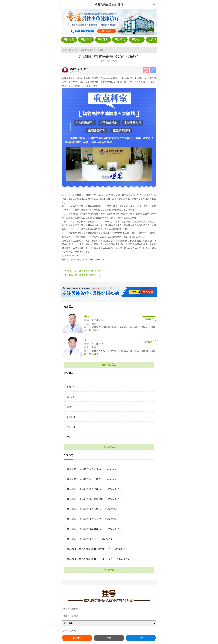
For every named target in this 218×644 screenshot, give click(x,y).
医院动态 (137, 40)
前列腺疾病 (86, 50)
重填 (109, 638)
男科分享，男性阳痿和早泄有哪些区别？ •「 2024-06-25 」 (98, 549)
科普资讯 (74, 50)
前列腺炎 (99, 50)
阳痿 (69, 407)
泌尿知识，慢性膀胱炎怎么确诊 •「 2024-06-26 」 (93, 509)
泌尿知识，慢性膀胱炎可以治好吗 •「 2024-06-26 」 (94, 499)
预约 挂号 (153, 70)
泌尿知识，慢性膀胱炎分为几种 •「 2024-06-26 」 (93, 469)
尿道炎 (71, 387)
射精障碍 (72, 417)
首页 (64, 50)
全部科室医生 (109, 365)
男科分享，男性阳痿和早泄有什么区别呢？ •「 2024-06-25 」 (99, 559)
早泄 (69, 437)
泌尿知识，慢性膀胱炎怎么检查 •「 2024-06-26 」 (93, 479)
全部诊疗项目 (109, 447)
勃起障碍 (72, 427)
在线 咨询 (146, 70)
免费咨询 (149, 319)
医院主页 (69, 40)
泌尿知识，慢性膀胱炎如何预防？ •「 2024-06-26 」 (94, 529)
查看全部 (109, 570)
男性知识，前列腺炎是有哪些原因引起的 (84, 275)
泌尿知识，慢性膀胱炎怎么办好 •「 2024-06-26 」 (93, 519)
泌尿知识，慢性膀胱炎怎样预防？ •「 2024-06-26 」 (94, 489)
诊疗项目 (154, 40)
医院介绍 (86, 40)
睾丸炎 (71, 397)
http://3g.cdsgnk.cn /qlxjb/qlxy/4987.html (86, 260)
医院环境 (120, 40)
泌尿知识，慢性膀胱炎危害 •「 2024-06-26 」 (91, 539)
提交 (141, 638)
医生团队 (103, 40)
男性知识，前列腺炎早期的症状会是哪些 (84, 271)
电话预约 (77, 638)
